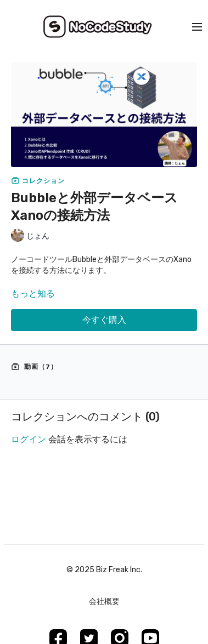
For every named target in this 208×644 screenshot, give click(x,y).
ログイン (29, 439)
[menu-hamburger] (197, 27)
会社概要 (104, 602)
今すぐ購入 (104, 320)
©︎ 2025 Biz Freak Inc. (104, 570)
